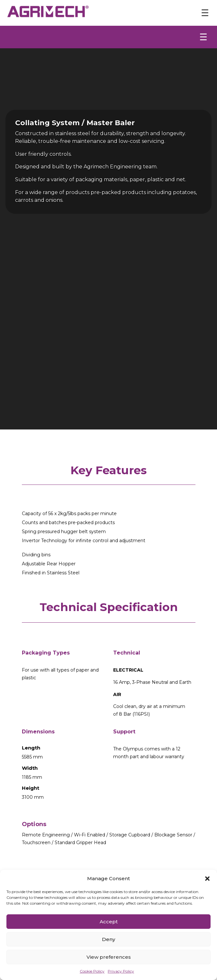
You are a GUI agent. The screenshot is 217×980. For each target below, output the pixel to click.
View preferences (109, 957)
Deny (108, 939)
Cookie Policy (92, 971)
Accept (109, 922)
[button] (207, 879)
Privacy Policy (121, 971)
